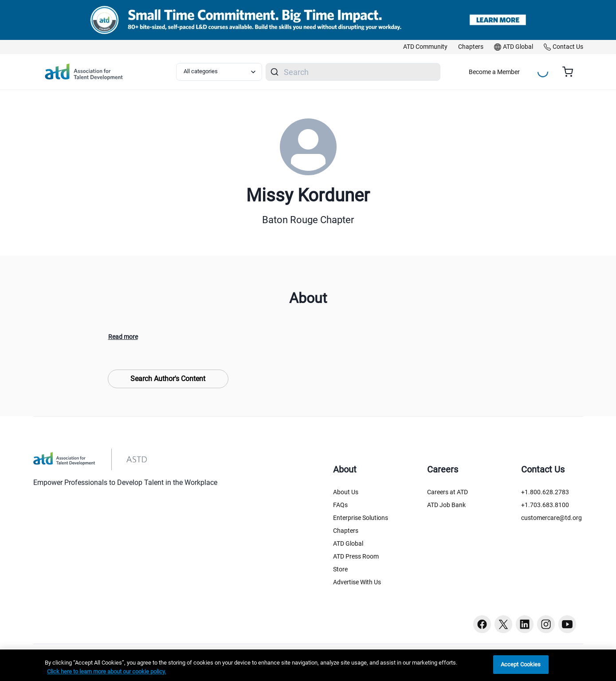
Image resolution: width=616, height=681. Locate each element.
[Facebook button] (482, 624)
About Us (346, 492)
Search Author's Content (168, 379)
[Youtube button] (567, 624)
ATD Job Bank (446, 505)
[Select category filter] (219, 72)
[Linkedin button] (525, 624)
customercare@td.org (551, 518)
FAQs (340, 505)
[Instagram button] (546, 624)
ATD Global (348, 543)
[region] (308, 665)
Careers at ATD (447, 492)
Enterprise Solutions (361, 518)
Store (340, 569)
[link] (425, 47)
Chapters (346, 531)
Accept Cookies (521, 664)
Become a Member (494, 72)
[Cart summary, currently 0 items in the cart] (571, 72)
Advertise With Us (357, 582)
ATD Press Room (356, 556)
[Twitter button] (503, 624)
